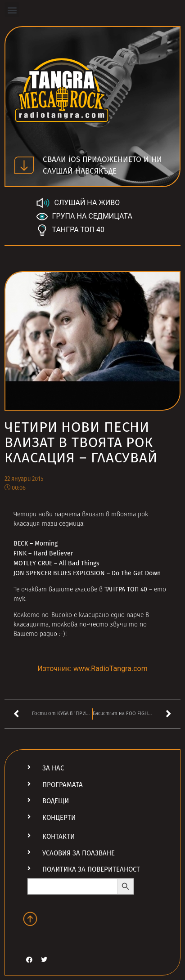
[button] (12, 10)
